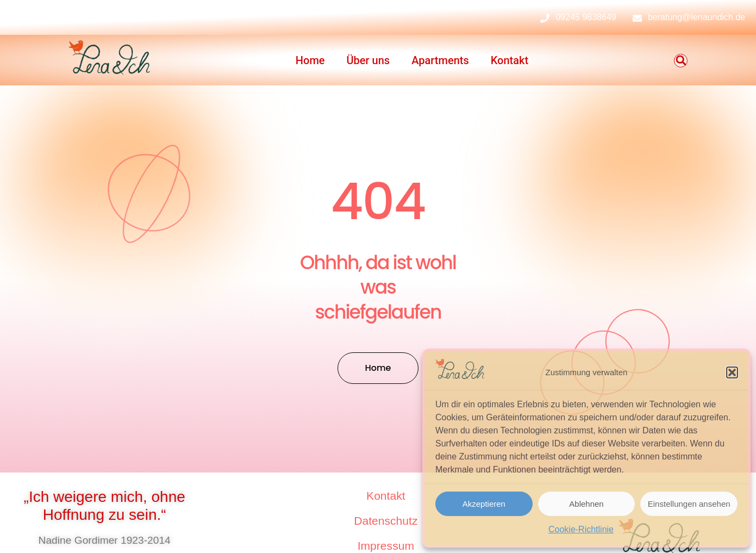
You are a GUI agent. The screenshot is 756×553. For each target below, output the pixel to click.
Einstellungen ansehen (689, 504)
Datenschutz (386, 521)
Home (310, 60)
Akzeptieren (484, 504)
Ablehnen (586, 504)
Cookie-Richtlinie (581, 529)
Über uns (368, 60)
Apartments (440, 60)
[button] (732, 372)
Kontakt (510, 60)
